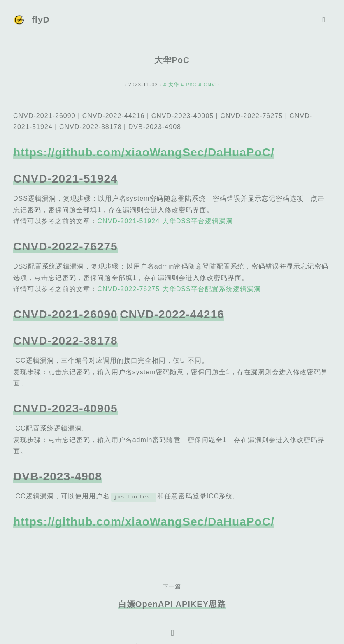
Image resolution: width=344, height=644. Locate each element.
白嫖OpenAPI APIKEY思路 (172, 604)
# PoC (190, 85)
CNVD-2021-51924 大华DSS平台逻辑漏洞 (165, 221)
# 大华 (172, 85)
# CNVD (209, 85)
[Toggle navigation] (324, 20)
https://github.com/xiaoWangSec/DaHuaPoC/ (144, 152)
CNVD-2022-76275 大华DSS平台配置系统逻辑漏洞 (179, 289)
